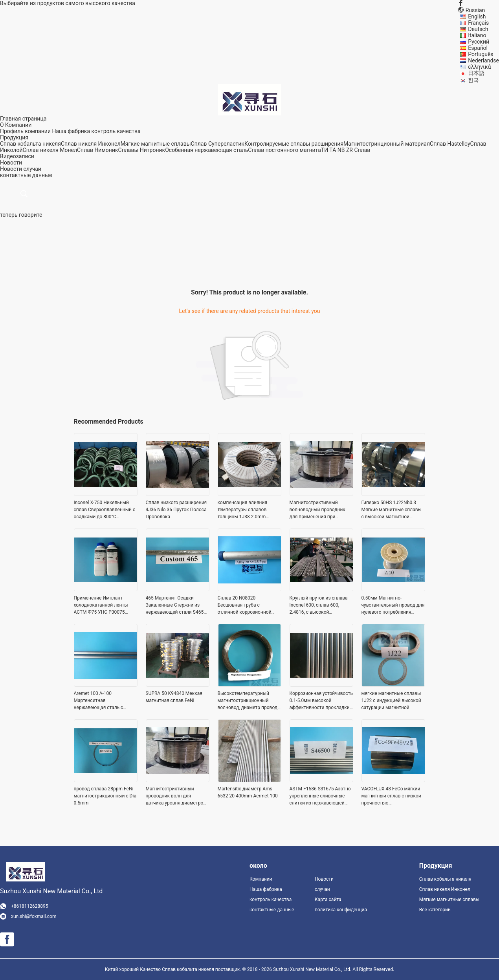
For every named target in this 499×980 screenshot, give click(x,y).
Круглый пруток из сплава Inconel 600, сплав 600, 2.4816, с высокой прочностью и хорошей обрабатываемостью (319, 605)
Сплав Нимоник (98, 150)
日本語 (476, 73)
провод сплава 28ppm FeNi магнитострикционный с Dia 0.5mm (105, 796)
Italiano (477, 35)
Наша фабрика (71, 131)
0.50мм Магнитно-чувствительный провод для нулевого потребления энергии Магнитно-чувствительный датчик (393, 605)
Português (481, 54)
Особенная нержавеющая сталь (206, 150)
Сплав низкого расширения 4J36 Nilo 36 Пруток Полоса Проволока (176, 510)
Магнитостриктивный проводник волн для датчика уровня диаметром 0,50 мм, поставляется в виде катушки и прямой (176, 796)
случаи (32, 169)
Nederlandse (483, 60)
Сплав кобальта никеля (30, 144)
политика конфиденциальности (341, 910)
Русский (479, 42)
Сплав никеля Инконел (91, 144)
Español (478, 48)
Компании (261, 879)
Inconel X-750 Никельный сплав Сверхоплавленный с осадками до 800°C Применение (105, 510)
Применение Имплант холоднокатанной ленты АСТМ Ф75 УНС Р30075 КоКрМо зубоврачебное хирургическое (101, 605)
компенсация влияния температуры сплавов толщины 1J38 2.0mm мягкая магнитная (242, 510)
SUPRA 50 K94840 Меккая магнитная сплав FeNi (174, 697)
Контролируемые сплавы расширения (294, 144)
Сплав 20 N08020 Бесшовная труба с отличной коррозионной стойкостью (245, 605)
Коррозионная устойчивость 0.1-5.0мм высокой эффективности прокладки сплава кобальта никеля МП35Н (321, 701)
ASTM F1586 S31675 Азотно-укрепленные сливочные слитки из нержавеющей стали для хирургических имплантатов (321, 796)
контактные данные (272, 910)
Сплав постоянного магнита (284, 150)
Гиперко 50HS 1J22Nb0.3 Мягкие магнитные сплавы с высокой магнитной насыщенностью (392, 510)
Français (478, 23)
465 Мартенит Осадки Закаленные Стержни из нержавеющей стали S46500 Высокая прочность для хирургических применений (177, 605)
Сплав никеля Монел (50, 150)
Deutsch (478, 29)
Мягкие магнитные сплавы (156, 144)
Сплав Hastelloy (450, 144)
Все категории (435, 910)
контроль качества (116, 131)
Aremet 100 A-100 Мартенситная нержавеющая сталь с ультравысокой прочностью (105, 701)
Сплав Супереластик (218, 144)
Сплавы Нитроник (142, 150)
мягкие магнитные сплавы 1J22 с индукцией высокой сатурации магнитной (391, 700)
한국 (473, 80)
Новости (11, 169)
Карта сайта (328, 900)
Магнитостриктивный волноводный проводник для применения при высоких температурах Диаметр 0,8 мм (317, 510)
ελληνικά (479, 67)
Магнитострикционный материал (387, 144)
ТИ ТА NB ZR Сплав (346, 150)
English (477, 16)
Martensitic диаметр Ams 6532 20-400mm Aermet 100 (248, 792)
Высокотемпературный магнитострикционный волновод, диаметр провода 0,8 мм (249, 701)
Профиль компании (25, 131)
